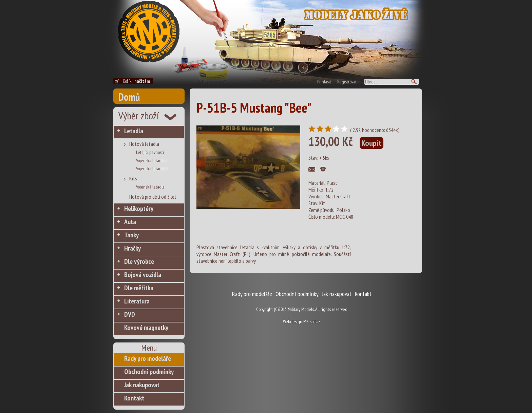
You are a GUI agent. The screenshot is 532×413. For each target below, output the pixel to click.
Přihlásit (324, 82)
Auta (130, 222)
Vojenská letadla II (152, 169)
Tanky (131, 235)
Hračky (132, 248)
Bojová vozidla (143, 275)
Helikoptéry (139, 209)
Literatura (137, 301)
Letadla (134, 131)
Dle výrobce (139, 261)
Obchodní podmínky (149, 372)
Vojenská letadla (150, 187)
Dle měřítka (139, 288)
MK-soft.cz (312, 321)
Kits (133, 178)
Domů (129, 97)
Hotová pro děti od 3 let (153, 197)
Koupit (372, 143)
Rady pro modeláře (148, 358)
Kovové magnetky (146, 328)
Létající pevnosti (150, 152)
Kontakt (134, 398)
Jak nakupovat (142, 385)
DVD (130, 314)
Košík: (138, 81)
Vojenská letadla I (151, 160)
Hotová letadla (144, 144)
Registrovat (347, 82)
